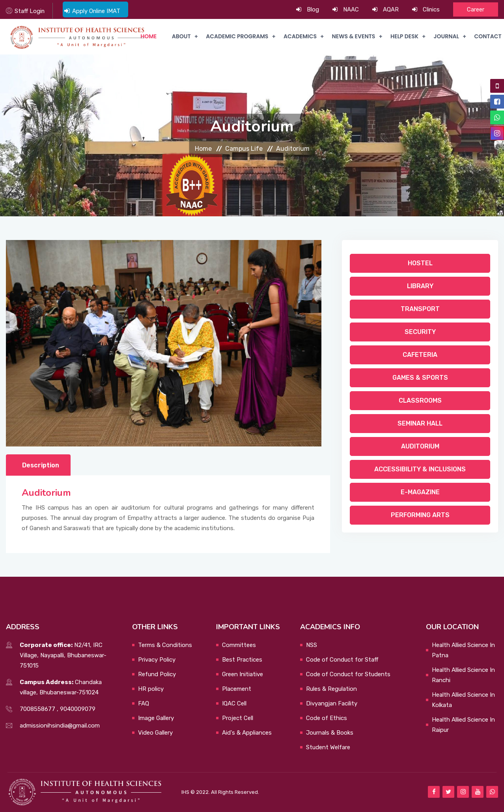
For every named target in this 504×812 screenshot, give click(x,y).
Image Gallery (156, 718)
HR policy (151, 689)
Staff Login (30, 11)
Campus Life (244, 149)
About (180, 37)
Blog (313, 9)
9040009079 (78, 709)
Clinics (431, 9)
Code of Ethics (327, 718)
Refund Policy (157, 674)
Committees (239, 645)
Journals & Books (330, 733)
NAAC (351, 9)
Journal (446, 37)
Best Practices (242, 660)
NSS (312, 645)
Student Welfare (328, 747)
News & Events (353, 37)
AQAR (390, 9)
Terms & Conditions (165, 645)
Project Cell (238, 718)
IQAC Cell (234, 703)
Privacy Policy (157, 660)
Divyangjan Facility (332, 703)
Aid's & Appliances (247, 733)
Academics (299, 37)
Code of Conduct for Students (348, 674)
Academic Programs (235, 37)
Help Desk (404, 37)
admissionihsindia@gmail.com (60, 726)
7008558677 (37, 709)
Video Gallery (155, 733)
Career (476, 9)
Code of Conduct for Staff (342, 660)
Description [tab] (41, 465)
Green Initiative (243, 674)
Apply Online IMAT (97, 11)
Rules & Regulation (331, 689)
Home (203, 149)
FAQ (144, 703)
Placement (237, 689)
